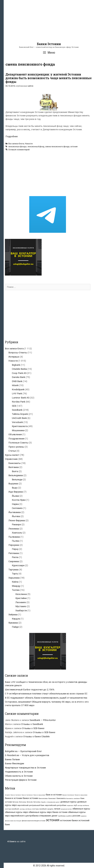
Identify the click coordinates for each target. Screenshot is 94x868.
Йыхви (15, 496)
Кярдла (16, 619)
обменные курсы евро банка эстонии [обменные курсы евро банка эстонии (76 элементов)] (48, 812)
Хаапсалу (17, 533)
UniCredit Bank (19, 418)
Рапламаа (14, 553)
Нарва (15, 504)
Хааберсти (21, 610)
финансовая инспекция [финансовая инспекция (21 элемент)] (13, 821)
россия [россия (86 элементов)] (76, 816)
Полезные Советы (18, 443)
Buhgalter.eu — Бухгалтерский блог (23, 751)
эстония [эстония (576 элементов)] (53, 820)
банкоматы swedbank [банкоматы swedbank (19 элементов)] (73, 799)
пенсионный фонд (36, 147)
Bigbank (16, 365)
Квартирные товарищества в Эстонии (25, 768)
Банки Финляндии (14, 763)
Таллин (16, 590)
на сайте (16, 841)
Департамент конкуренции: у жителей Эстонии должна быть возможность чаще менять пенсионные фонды (49, 78)
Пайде (15, 627)
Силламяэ (17, 508)
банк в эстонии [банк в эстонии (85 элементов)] (54, 795)
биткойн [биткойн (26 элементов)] (30, 802)
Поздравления (16, 439)
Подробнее (12, 136)
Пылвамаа (14, 537)
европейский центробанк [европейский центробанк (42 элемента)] (56, 805)
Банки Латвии (12, 759)
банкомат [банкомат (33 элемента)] (52, 798)
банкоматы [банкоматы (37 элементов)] (61, 798)
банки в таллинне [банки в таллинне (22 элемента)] (68, 795)
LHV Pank (17, 393)
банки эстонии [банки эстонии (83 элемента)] (30, 798)
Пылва (16, 541)
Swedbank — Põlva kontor (43, 720)
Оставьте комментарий (19, 150)
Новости (29, 144)
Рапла (15, 557)
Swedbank (17, 410)
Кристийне (21, 598)
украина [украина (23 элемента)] (84, 816)
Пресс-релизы (16, 447)
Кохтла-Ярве (19, 500)
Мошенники (18, 430)
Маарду (16, 586)
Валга (15, 471)
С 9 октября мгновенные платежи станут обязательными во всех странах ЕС (46, 694)
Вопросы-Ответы (18, 353)
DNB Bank (17, 381)
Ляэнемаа (14, 529)
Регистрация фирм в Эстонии (21, 780)
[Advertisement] (49, 25)
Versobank (17, 422)
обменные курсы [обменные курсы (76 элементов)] (81, 809)
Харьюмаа (14, 578)
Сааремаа (14, 561)
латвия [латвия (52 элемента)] (57, 809)
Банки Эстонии (49, 44)
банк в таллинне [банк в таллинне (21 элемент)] (27, 795)
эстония (74, 147)
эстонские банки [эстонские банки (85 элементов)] (69, 820)
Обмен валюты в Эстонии (19, 776)
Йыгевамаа (15, 512)
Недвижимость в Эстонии (19, 772)
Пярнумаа (14, 545)
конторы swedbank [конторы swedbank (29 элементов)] (39, 809)
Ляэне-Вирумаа (17, 520)
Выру (15, 488)
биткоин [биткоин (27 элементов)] (15, 802)
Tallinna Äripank (20, 414)
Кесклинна (21, 594)
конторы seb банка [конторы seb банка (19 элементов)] (26, 809)
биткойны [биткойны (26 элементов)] (37, 802)
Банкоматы (15, 463)
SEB (14, 406)
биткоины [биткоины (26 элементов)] (23, 802)
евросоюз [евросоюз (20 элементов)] (70, 806)
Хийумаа (13, 615)
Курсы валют (12, 455)
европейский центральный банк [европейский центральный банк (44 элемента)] (31, 805)
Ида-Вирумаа (16, 492)
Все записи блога (16, 144)
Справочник (11, 459)
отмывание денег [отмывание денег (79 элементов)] (48, 816)
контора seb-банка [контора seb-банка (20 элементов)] (83, 806)
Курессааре (18, 565)
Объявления (15, 434)
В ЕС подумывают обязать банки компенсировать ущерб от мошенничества (46, 698)
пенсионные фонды (18, 147)
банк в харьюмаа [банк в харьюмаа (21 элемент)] (39, 795)
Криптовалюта (20, 426)
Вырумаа (13, 484)
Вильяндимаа (16, 475)
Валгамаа (14, 467)
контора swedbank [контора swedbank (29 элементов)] (12, 809)
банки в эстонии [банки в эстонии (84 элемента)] (13, 798)
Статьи (12, 451)
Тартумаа (13, 570)
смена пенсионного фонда (57, 147)
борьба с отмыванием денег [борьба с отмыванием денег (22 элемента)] (50, 802)
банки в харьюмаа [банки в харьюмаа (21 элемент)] (81, 795)
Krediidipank (18, 389)
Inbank (15, 385)
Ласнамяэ (21, 602)
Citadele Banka (19, 369)
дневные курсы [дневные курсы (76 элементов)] (68, 802)
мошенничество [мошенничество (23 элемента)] (66, 809)
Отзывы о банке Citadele (36, 736)
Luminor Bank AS (21, 398)
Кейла (15, 582)
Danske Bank (18, 377)
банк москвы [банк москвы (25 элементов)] (43, 798)
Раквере (16, 524)
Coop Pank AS (19, 373)
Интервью (14, 357)
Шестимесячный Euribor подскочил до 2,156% (30, 690)
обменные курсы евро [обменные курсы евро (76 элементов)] (16, 812)
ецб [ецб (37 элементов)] (75, 805)
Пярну (15, 549)
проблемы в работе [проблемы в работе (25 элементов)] (65, 816)
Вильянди (17, 480)
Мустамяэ (21, 606)
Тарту (15, 574)
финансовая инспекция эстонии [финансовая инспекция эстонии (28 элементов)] (34, 821)
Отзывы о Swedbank (32, 724)
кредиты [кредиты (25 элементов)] (50, 809)
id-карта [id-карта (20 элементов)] (7, 795)
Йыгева (16, 516)
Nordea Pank (19, 402)
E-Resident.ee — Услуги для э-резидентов (27, 755)
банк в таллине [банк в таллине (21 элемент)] (16, 795)
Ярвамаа (13, 623)
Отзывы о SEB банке (33, 728)
